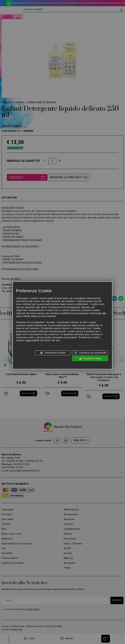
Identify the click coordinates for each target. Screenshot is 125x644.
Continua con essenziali (90, 353)
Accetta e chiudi (90, 359)
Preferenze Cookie (53, 353)
